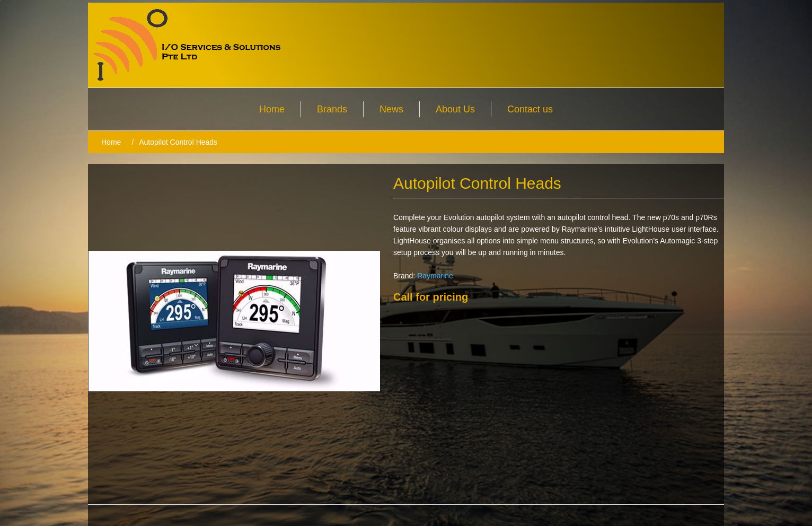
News (391, 109)
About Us (455, 109)
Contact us (530, 109)
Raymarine (435, 276)
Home (272, 109)
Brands (332, 109)
